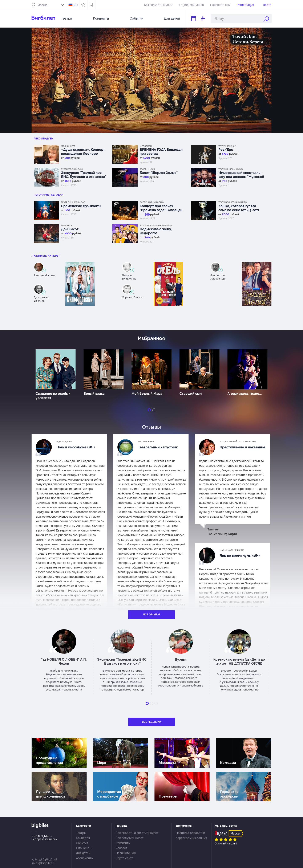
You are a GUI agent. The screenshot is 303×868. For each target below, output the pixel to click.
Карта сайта (125, 858)
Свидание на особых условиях (53, 396)
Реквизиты (123, 843)
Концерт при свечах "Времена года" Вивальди (161, 208)
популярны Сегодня (49, 195)
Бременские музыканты (81, 206)
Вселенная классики (152, 202)
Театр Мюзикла (227, 146)
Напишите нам (220, 5)
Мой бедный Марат (148, 394)
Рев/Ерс (226, 150)
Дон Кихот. (70, 229)
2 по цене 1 (84, 848)
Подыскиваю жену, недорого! (156, 231)
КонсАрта (66, 225)
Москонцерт (68, 146)
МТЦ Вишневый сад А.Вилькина (238, 442)
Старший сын (191, 394)
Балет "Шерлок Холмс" (159, 173)
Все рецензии (152, 722)
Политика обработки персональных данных (191, 835)
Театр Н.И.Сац (147, 169)
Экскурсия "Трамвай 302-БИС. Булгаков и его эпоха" (84, 175)
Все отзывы (152, 615)
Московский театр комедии (156, 225)
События (136, 18)
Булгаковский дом (72, 169)
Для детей (172, 18)
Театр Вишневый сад (73, 202)
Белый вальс (94, 394)
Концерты (101, 18)
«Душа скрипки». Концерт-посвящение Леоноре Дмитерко (84, 152)
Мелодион (146, 146)
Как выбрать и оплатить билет (137, 833)
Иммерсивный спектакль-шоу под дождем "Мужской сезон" (241, 175)
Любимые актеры (46, 256)
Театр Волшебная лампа (233, 202)
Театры (67, 18)
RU (76, 5)
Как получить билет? (158, 5)
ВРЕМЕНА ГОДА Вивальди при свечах (161, 152)
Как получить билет (130, 838)
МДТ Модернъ (64, 442)
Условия (121, 848)
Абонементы (85, 858)
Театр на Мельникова (231, 169)
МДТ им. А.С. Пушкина (232, 550)
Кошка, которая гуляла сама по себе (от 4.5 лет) (239, 208)
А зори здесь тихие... (245, 394)
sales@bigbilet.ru (43, 863)
